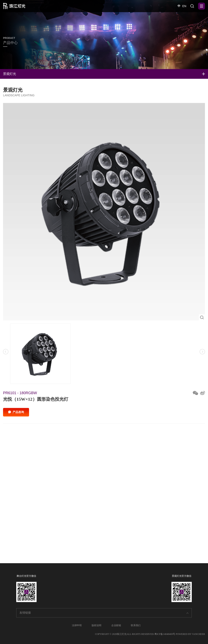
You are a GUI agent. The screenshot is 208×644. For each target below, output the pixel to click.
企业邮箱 (116, 625)
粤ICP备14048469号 (165, 634)
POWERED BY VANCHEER (190, 634)
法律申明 (77, 625)
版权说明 (96, 625)
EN (184, 6)
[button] (202, 354)
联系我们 (136, 625)
